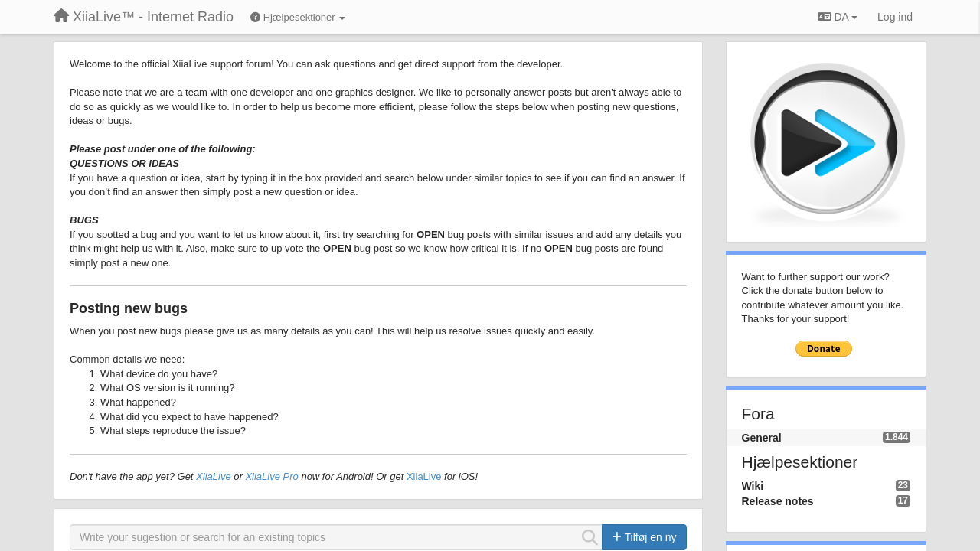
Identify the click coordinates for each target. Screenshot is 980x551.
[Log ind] (895, 17)
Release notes (778, 501)
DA (838, 17)
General (762, 438)
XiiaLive (214, 476)
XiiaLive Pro (271, 476)
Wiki (753, 486)
